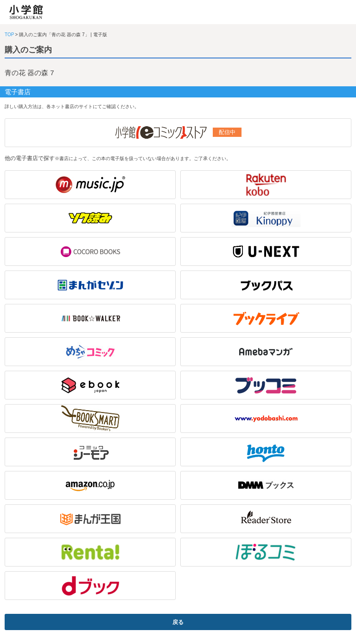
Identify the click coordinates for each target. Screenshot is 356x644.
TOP (9, 35)
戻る (178, 622)
